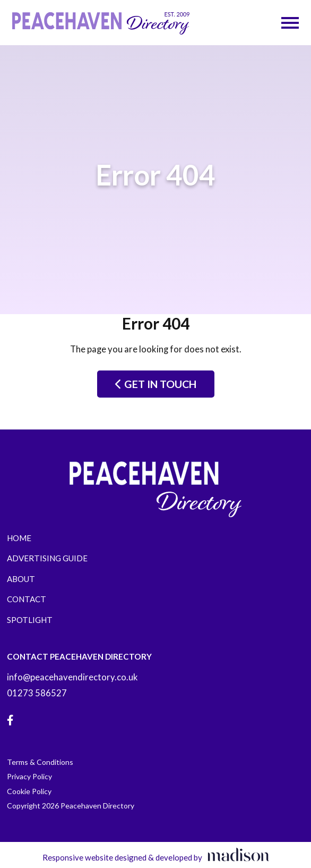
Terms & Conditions (40, 762)
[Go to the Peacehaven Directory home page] (101, 23)
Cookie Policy (29, 791)
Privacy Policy (29, 776)
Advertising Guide (47, 558)
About (21, 579)
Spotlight (30, 620)
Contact (27, 599)
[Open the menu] (290, 23)
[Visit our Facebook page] (10, 720)
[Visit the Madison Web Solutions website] (156, 855)
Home (19, 538)
